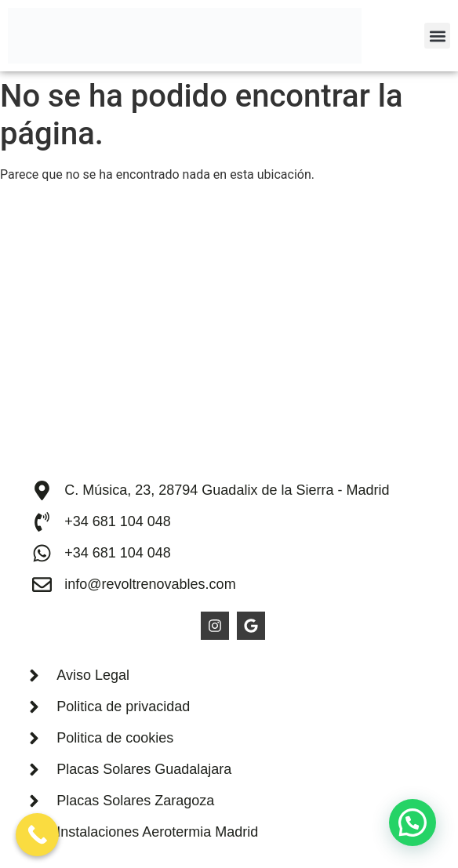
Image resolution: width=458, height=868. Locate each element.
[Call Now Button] (37, 835)
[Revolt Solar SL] (229, 337)
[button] (437, 36)
